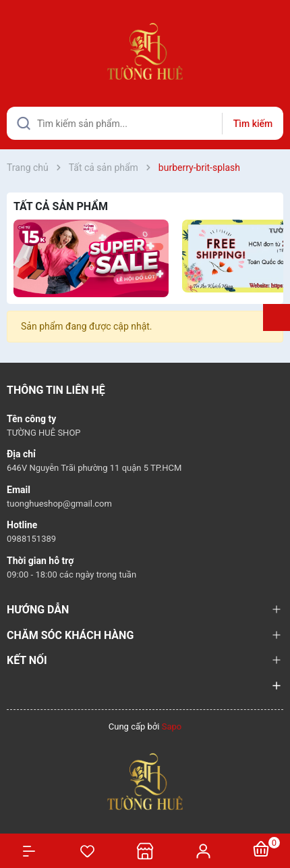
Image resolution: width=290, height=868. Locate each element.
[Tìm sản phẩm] (145, 123)
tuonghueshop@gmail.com (59, 504)
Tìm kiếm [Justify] (253, 124)
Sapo (172, 726)
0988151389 (31, 539)
